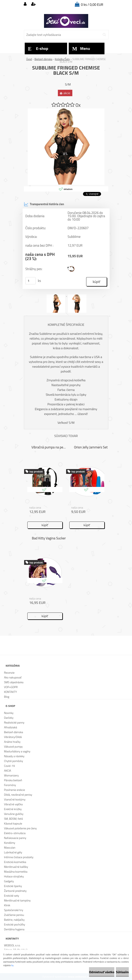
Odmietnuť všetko (102, 972)
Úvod (29, 59)
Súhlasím (122, 972)
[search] (104, 35)
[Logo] (66, 21)
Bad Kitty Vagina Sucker (49, 538)
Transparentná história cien (44, 204)
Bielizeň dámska (43, 59)
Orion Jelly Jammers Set (91, 447)
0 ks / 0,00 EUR (92, 5)
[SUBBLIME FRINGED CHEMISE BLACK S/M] (66, 110)
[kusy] (31, 281)
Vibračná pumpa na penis (49, 447)
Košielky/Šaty (62, 59)
